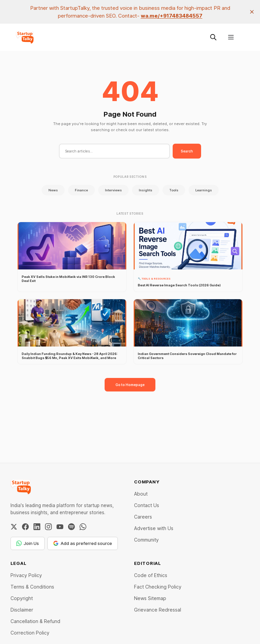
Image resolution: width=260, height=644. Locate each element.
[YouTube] (60, 527)
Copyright (22, 598)
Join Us (28, 543)
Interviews (113, 190)
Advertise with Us (154, 528)
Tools (174, 190)
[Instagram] (48, 527)
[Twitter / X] (14, 527)
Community (146, 540)
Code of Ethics (151, 575)
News (53, 190)
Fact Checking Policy (158, 587)
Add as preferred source (83, 543)
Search (187, 151)
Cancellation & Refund (35, 621)
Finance (81, 190)
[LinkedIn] (37, 527)
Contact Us (147, 505)
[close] (252, 12)
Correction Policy (30, 633)
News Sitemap (150, 598)
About (141, 494)
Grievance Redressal (158, 610)
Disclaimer (22, 610)
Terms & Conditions (32, 587)
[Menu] (231, 37)
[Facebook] (25, 527)
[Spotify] (71, 527)
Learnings (204, 190)
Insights (146, 190)
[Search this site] (213, 37)
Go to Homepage (130, 385)
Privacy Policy (26, 575)
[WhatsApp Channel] (83, 527)
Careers (143, 517)
